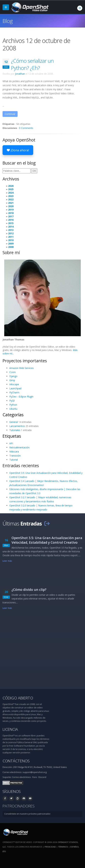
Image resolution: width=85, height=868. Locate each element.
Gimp (12, 380)
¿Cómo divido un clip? (29, 590)
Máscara (14, 451)
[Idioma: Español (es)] (80, 8)
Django (13, 376)
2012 (11, 233)
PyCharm (14, 392)
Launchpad (15, 388)
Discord (42, 777)
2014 (11, 227)
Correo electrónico (21, 777)
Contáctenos (16, 761)
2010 (11, 240)
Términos (63, 847)
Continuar (10, 114)
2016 (11, 220)
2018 (11, 213)
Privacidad (50, 847)
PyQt (12, 401)
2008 (11, 247)
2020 (11, 206)
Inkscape (14, 384)
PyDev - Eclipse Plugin (21, 397)
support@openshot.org (35, 772)
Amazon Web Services (22, 368)
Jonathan (20, 74)
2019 (11, 210)
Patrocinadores (19, 806)
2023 (11, 196)
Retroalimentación (19, 447)
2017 (11, 216)
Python (13, 405)
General (14, 422)
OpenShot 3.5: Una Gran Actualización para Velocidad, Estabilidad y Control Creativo (47, 540)
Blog (8, 21)
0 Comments (26, 128)
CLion (12, 372)
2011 (11, 237)
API (11, 443)
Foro (35, 777)
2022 (11, 199)
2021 (11, 203)
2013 (11, 230)
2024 (11, 193)
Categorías (13, 415)
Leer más (7, 561)
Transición (15, 456)
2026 (11, 186)
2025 (11, 189)
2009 (11, 244)
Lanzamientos (17, 426)
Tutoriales (15, 430)
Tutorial (14, 460)
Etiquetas (12, 436)
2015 (11, 223)
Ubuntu (13, 409)
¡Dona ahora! (18, 150)
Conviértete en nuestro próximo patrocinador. (28, 814)
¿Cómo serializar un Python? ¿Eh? (32, 64)
